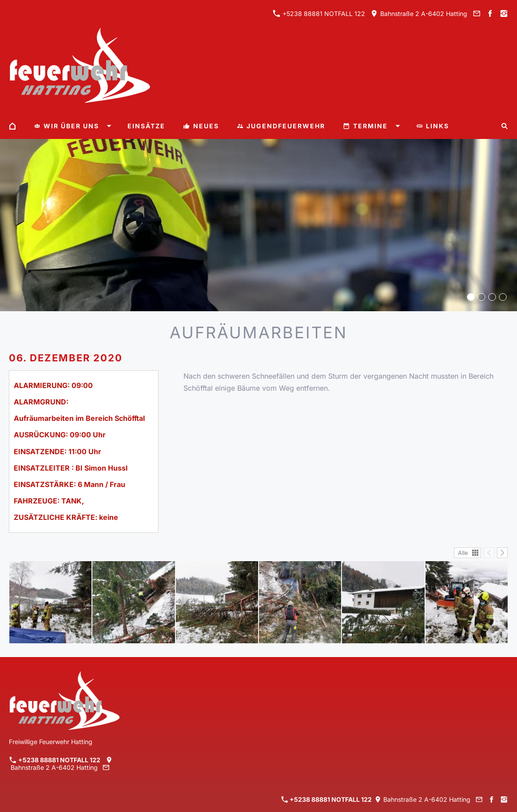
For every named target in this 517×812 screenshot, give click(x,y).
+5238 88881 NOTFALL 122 (319, 14)
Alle (463, 553)
